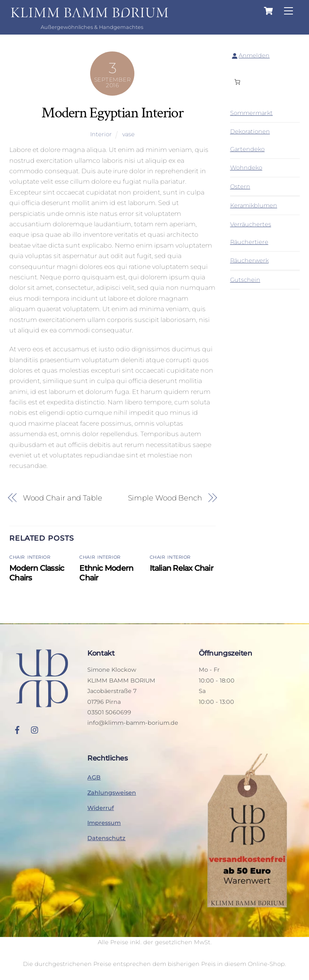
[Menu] (288, 11)
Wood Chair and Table (63, 498)
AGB (94, 777)
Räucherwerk (249, 260)
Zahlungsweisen (112, 793)
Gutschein (245, 280)
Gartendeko (247, 149)
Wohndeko (246, 168)
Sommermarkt (251, 113)
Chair (17, 557)
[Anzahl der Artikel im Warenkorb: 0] (237, 82)
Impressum (104, 823)
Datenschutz (106, 838)
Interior (101, 134)
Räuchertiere (249, 242)
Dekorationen (250, 131)
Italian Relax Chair (181, 568)
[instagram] (35, 729)
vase (129, 134)
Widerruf (101, 808)
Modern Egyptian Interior (112, 113)
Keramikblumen (254, 205)
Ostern (240, 187)
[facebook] (17, 729)
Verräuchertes (251, 224)
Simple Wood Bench (165, 498)
